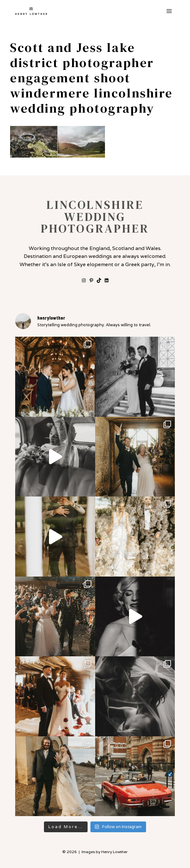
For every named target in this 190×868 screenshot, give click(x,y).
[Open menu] (169, 11)
